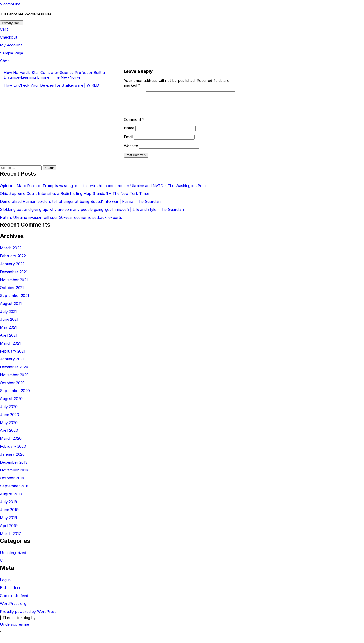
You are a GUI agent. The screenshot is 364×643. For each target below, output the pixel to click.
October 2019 (12, 488)
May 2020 (9, 433)
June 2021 (9, 330)
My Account (11, 45)
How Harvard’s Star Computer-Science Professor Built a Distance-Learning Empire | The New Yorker (54, 75)
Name (129, 138)
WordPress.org (13, 614)
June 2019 (9, 520)
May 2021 (8, 338)
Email (128, 147)
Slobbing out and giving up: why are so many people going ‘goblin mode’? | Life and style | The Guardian (92, 220)
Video (5, 571)
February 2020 (13, 457)
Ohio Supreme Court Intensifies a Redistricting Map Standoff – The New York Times (75, 204)
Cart (4, 29)
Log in (5, 590)
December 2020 (14, 377)
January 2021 (12, 369)
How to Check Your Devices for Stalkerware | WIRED (51, 85)
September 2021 (15, 306)
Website (131, 156)
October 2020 (12, 393)
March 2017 (10, 544)
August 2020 (11, 409)
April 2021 (9, 346)
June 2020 (10, 425)
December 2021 (14, 282)
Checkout (9, 37)
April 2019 (9, 536)
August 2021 (11, 314)
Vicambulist (10, 4)
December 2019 (14, 473)
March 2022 (11, 258)
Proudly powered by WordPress (28, 622)
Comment (134, 94)
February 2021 (13, 362)
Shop (5, 61)
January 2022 (12, 274)
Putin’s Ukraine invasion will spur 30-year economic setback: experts (61, 228)
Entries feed (11, 598)
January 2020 (12, 465)
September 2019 (15, 496)
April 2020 (9, 441)
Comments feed (14, 606)
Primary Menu (12, 23)
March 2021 (10, 354)
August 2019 (11, 504)
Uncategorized (13, 563)
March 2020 (11, 449)
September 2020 (15, 401)
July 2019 (9, 512)
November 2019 (14, 480)
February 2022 (13, 266)
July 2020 (9, 417)
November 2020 (14, 385)
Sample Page (11, 53)
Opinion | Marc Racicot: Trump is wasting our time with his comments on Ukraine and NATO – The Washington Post (103, 196)
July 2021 (8, 322)
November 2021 (14, 290)
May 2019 (9, 528)
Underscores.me (15, 635)
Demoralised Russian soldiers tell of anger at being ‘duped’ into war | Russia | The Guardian (80, 212)
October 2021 (12, 298)
